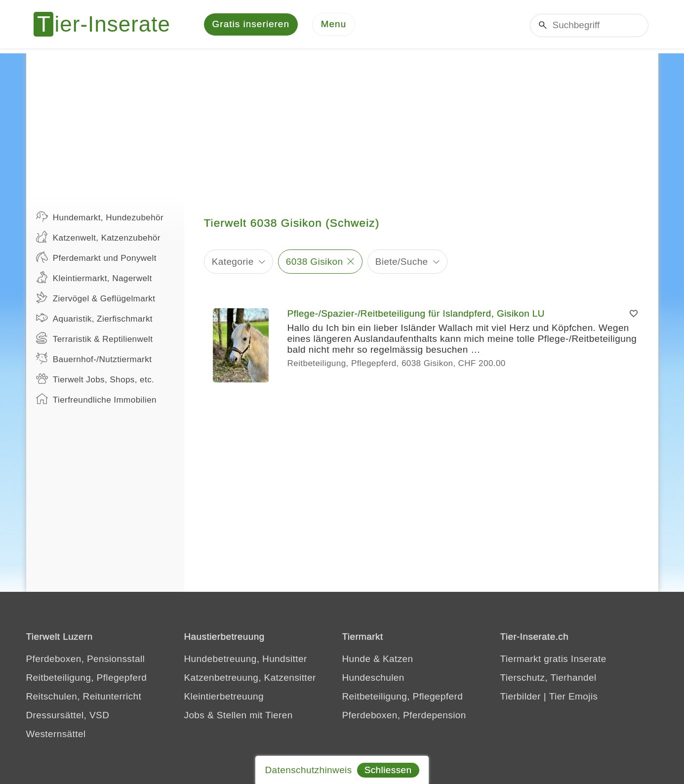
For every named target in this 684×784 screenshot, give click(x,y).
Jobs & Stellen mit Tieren (239, 716)
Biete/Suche (402, 262)
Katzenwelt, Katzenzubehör (98, 238)
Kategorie (233, 262)
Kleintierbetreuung (224, 697)
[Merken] (634, 315)
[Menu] (334, 25)
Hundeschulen (373, 679)
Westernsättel (56, 735)
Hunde (357, 660)
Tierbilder (521, 697)
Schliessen (388, 770)
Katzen (398, 660)
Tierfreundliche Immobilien (96, 400)
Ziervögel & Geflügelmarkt (96, 298)
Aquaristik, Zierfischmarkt (95, 319)
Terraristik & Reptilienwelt (95, 339)
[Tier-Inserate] (108, 25)
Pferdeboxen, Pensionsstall (86, 660)
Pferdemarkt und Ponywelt (96, 258)
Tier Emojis (574, 697)
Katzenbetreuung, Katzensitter (250, 679)
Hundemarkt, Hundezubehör (100, 217)
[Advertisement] (342, 124)
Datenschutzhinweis (308, 770)
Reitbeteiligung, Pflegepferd (87, 679)
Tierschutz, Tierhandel (548, 679)
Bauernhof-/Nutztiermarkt (94, 359)
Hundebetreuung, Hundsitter (246, 660)
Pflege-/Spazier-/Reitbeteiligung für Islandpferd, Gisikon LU (416, 314)
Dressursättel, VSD (68, 716)
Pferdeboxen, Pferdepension (404, 716)
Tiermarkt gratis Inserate (553, 660)
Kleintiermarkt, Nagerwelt (94, 278)
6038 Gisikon (315, 262)
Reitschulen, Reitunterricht (84, 697)
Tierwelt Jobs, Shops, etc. (95, 379)
